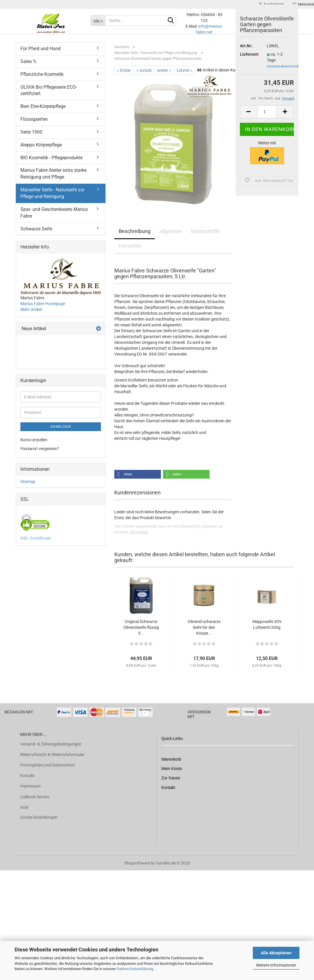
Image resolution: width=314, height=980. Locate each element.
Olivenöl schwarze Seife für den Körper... (204, 633)
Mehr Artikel (31, 315)
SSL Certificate (36, 544)
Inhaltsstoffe (205, 237)
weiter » (164, 76)
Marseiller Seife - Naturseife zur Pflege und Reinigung (52, 199)
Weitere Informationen (276, 965)
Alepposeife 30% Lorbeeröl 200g (267, 630)
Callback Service (35, 803)
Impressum (30, 792)
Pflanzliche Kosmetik (42, 80)
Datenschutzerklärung (135, 969)
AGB (24, 813)
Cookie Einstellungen (39, 823)
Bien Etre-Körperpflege (43, 112)
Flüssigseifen (34, 125)
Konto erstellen (34, 446)
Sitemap (28, 487)
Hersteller (130, 252)
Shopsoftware (137, 869)
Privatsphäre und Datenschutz (48, 771)
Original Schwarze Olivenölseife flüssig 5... (141, 633)
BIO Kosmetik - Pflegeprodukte (51, 163)
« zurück (144, 76)
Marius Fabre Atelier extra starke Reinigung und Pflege (53, 179)
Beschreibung (135, 237)
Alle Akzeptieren (276, 953)
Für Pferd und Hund (41, 54)
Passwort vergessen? (40, 454)
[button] (138, 480)
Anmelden (139, 538)
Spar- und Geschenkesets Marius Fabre (54, 218)
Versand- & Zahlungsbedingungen (51, 750)
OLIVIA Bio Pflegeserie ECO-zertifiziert (49, 96)
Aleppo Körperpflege (41, 151)
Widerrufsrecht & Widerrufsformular (52, 760)
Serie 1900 (31, 138)
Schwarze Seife (36, 235)
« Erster (124, 76)
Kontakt (27, 781)
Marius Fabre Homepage (43, 309)
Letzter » (185, 76)
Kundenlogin (271, 4)
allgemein (171, 237)
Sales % (28, 67)
